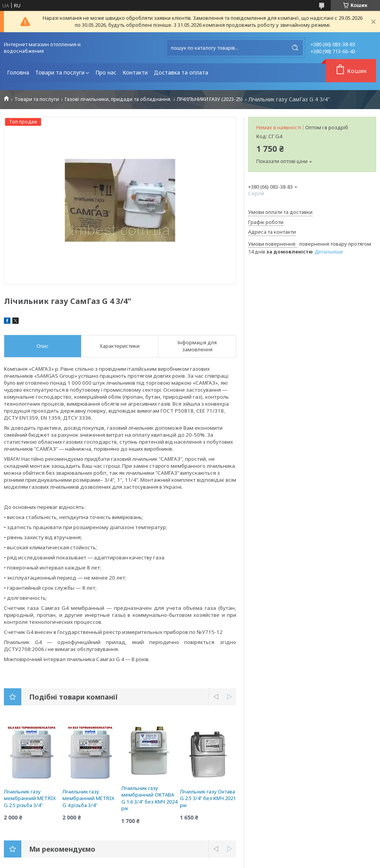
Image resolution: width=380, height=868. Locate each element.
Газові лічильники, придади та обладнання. (118, 99)
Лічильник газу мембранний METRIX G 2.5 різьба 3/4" (30, 798)
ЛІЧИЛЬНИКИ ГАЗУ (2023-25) (210, 99)
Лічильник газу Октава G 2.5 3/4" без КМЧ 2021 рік (208, 798)
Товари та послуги (60, 72)
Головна (18, 72)
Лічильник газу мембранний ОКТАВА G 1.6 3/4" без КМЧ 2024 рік (149, 798)
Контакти (135, 72)
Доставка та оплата (181, 72)
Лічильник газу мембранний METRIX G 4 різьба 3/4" (88, 798)
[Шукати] (295, 48)
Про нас (106, 72)
